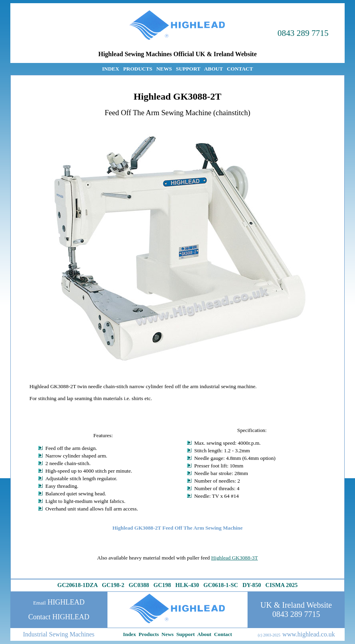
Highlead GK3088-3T (235, 558)
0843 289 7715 (303, 33)
